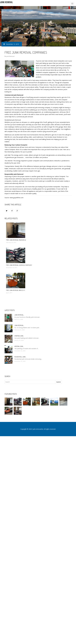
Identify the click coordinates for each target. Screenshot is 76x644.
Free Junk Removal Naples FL (16, 290)
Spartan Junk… (19, 336)
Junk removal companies (13, 187)
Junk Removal (10, 56)
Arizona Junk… (19, 346)
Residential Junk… (20, 357)
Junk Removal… (19, 315)
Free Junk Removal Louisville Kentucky (19, 265)
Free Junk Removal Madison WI (16, 240)
